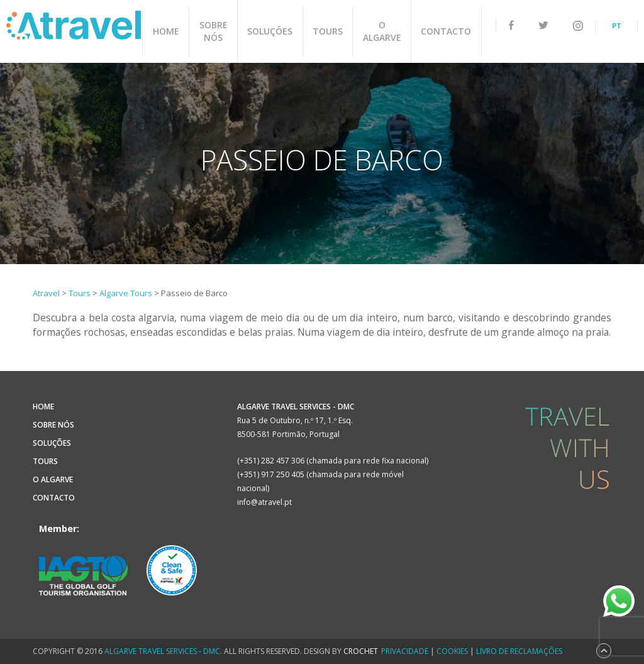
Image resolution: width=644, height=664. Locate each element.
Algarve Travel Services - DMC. (163, 651)
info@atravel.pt (264, 502)
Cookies (452, 651)
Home (167, 31)
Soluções (270, 31)
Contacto (445, 31)
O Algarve (381, 31)
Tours (328, 31)
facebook (511, 25)
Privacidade (405, 651)
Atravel (74, 25)
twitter (543, 26)
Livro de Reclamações (519, 651)
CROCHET (361, 651)
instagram (578, 26)
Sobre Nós (214, 31)
